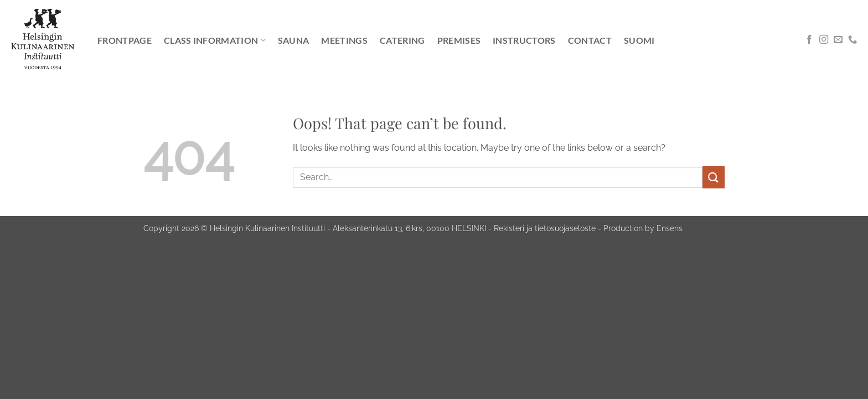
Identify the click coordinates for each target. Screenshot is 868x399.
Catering (402, 40)
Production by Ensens (643, 228)
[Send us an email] (838, 40)
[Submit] (714, 177)
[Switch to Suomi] (639, 40)
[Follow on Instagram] (824, 40)
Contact (590, 40)
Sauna (294, 40)
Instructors (524, 40)
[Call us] (852, 40)
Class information (215, 40)
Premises (459, 40)
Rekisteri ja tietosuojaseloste (545, 228)
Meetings (344, 40)
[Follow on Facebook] (809, 40)
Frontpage (125, 40)
